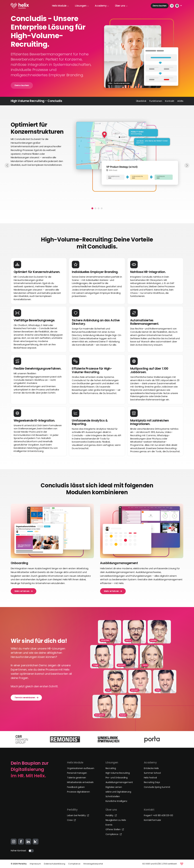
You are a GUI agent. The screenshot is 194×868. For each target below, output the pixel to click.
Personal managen (77, 773)
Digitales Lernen (114, 787)
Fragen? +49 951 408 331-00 (158, 815)
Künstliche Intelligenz (116, 801)
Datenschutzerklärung (54, 864)
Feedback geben (76, 787)
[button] (92, 208)
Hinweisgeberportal (93, 864)
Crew (71, 820)
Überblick (141, 101)
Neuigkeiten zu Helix (116, 820)
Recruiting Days (152, 782)
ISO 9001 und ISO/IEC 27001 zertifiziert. (160, 864)
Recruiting (111, 768)
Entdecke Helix (151, 768)
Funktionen (156, 101)
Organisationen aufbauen (81, 768)
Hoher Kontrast (18, 851)
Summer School (152, 773)
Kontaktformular (152, 820)
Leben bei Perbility (78, 815)
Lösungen (82, 6)
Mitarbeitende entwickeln (80, 782)
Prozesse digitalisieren (78, 792)
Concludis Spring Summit (157, 787)
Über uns (121, 6)
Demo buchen (160, 6)
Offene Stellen (115, 829)
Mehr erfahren (24, 591)
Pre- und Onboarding (117, 778)
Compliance (114, 834)
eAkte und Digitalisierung (118, 792)
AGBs (180, 101)
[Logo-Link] (20, 6)
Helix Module (60, 6)
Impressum (35, 864)
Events (109, 825)
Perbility (111, 815)
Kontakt (170, 101)
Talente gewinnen (77, 778)
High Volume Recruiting (118, 773)
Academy (102, 6)
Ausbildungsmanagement (119, 782)
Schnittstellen (113, 796)
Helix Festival (150, 778)
